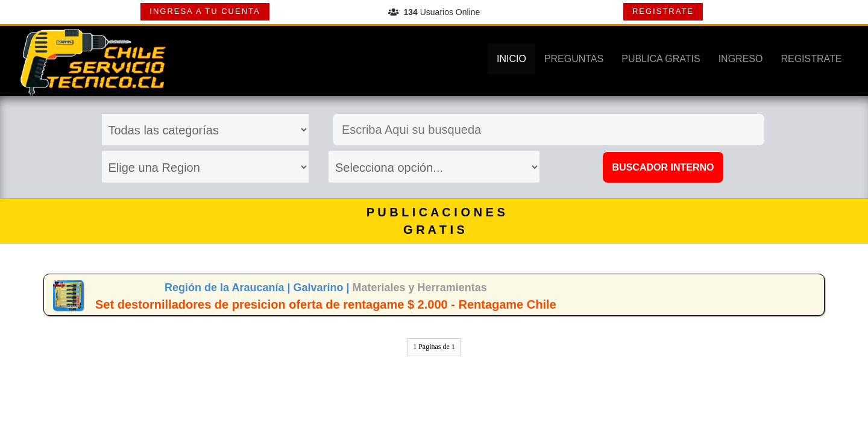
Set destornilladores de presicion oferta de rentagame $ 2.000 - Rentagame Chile (326, 304)
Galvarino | (322, 288)
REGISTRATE (663, 11)
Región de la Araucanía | (229, 288)
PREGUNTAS (574, 59)
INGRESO (741, 59)
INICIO (511, 59)
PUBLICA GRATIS (661, 59)
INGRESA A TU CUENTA (205, 11)
